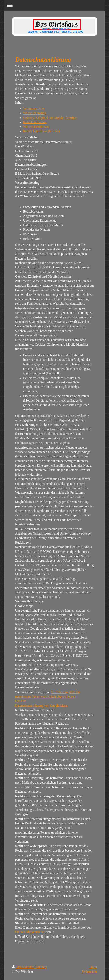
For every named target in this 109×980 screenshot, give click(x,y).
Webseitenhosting (35, 113)
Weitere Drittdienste (36, 127)
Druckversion (24, 967)
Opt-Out (21, 701)
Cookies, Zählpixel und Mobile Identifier (50, 118)
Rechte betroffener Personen (42, 131)
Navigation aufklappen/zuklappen (55, 5)
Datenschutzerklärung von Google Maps (41, 706)
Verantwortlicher (34, 109)
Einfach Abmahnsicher (30, 932)
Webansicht (89, 972)
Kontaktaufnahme (35, 122)
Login (93, 967)
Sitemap (42, 967)
